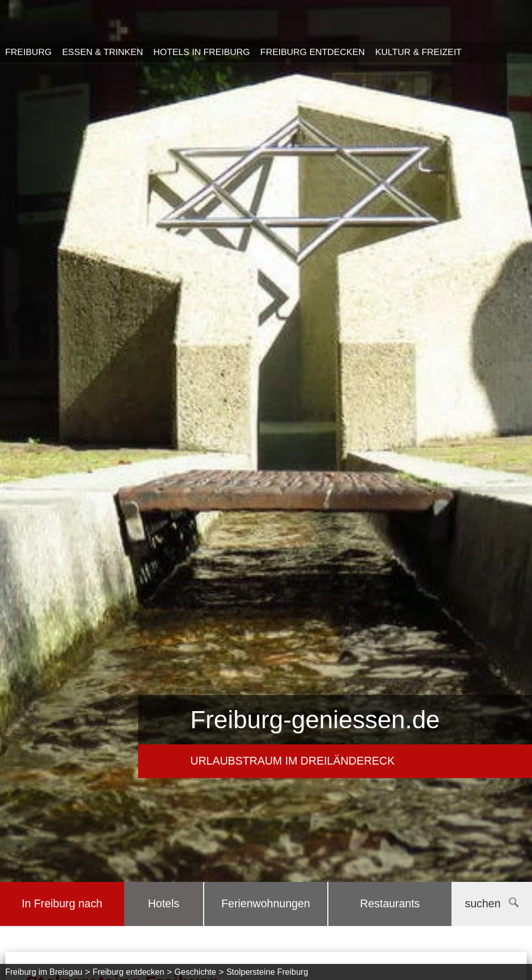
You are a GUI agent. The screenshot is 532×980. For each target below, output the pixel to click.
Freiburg (29, 52)
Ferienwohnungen (266, 904)
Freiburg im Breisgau (44, 972)
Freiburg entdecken (312, 52)
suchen (492, 904)
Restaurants (390, 904)
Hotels (164, 904)
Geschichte (195, 972)
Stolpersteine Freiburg (267, 972)
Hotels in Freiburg (202, 52)
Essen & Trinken (103, 52)
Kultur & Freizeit (418, 52)
